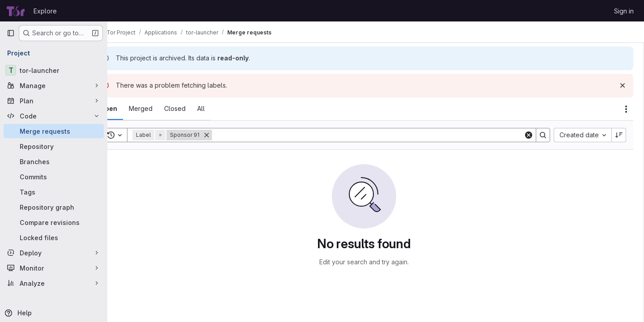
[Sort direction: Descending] (619, 135)
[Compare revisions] (54, 222)
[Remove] (230, 135)
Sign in (624, 11)
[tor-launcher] (54, 70)
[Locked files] (54, 237)
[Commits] (54, 177)
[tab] (132, 109)
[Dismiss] (623, 85)
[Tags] (54, 192)
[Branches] (54, 161)
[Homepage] (16, 11)
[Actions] (626, 109)
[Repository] (54, 146)
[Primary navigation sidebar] (11, 33)
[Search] (380, 135)
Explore (45, 11)
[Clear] (529, 135)
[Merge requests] (54, 131)
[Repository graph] (54, 207)
